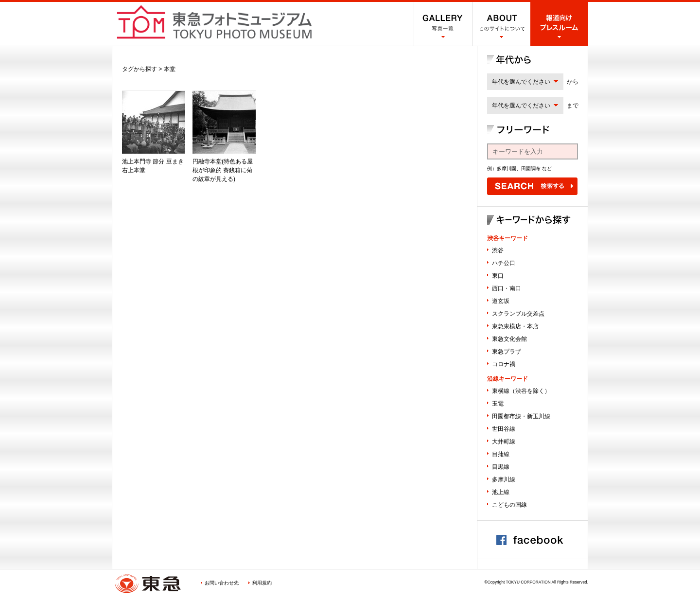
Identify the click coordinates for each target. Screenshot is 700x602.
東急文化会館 (509, 339)
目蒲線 (501, 454)
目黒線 (501, 467)
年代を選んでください (521, 82)
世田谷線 (504, 429)
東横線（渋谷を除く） (521, 391)
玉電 (498, 404)
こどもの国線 (509, 505)
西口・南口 (507, 288)
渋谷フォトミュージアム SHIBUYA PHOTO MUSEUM (214, 22)
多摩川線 (504, 479)
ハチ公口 (504, 263)
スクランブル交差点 (518, 314)
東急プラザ (507, 352)
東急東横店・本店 (515, 326)
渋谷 (498, 250)
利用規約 (262, 583)
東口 (498, 276)
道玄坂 (501, 301)
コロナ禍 (504, 364)
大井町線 (504, 442)
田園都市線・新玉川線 (521, 416)
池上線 (501, 492)
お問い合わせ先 (222, 583)
